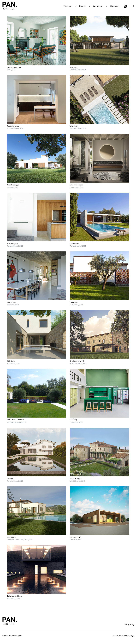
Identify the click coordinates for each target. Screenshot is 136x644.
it (133, 6)
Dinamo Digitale (17, 636)
